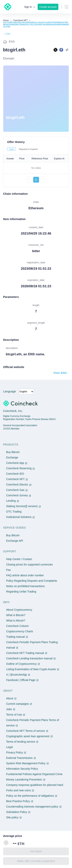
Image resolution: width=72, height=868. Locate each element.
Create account (48, 7)
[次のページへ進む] (43, 180)
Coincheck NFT (20, 20)
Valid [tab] (12, 149)
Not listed (36, 851)
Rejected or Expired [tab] (28, 149)
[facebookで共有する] (61, 50)
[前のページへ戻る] (30, 180)
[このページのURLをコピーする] (67, 50)
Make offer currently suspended (36, 861)
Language (10, 391)
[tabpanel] (36, 169)
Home (6, 20)
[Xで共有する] (55, 50)
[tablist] (36, 149)
